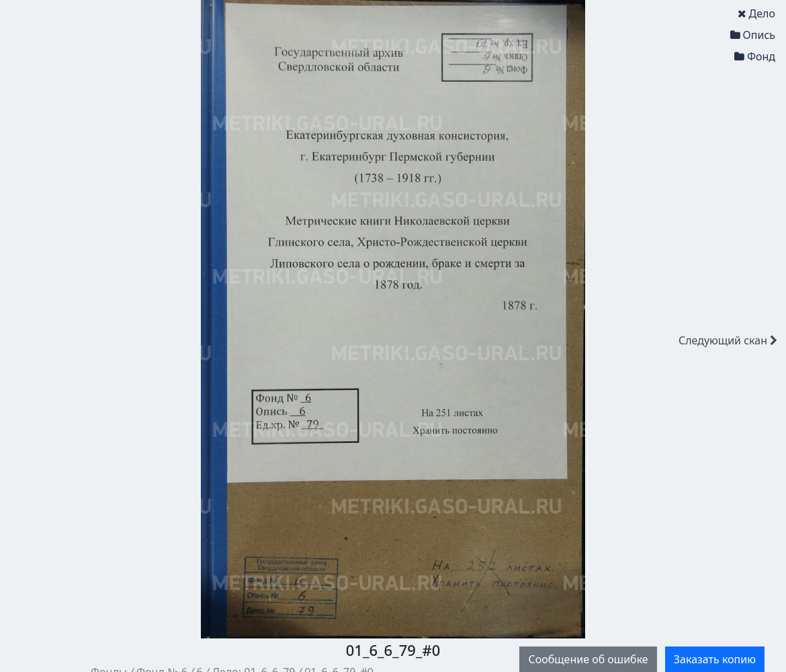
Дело (756, 13)
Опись (753, 35)
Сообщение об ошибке (588, 659)
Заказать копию (715, 659)
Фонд (755, 56)
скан (728, 340)
